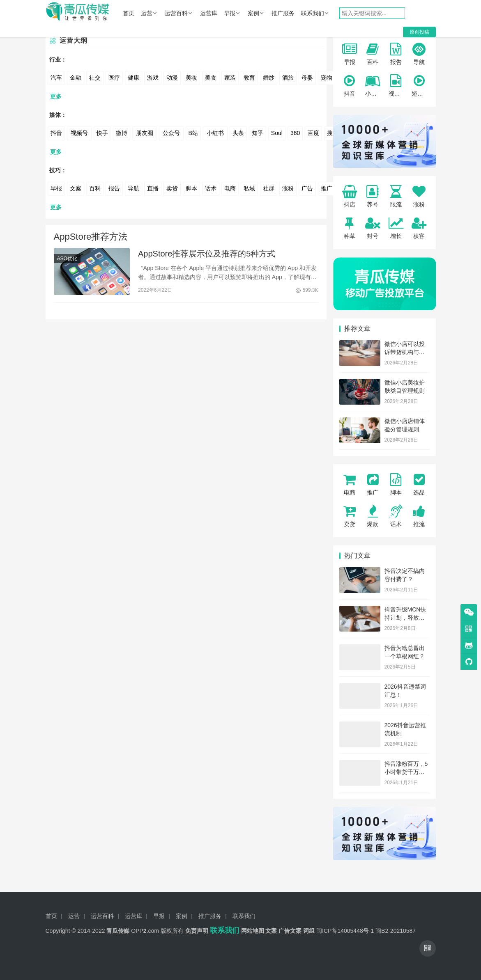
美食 (211, 78)
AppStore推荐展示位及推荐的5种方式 (207, 254)
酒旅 (288, 78)
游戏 (153, 78)
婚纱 (269, 78)
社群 (269, 188)
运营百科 (176, 13)
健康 (133, 78)
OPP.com (145, 931)
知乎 (258, 133)
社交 (95, 78)
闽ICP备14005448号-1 (345, 931)
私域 (249, 188)
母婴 (307, 78)
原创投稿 (419, 32)
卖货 (172, 188)
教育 (249, 78)
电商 (230, 188)
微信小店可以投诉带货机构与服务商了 (405, 352)
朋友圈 (145, 133)
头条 (238, 133)
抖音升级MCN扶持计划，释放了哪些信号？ (405, 617)
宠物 (327, 78)
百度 (313, 133)
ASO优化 (67, 259)
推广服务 (283, 13)
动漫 (172, 78)
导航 (133, 188)
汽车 (56, 78)
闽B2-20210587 (396, 931)
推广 (327, 188)
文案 (76, 188)
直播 (153, 188)
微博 (122, 133)
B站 (193, 133)
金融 (76, 78)
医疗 (114, 78)
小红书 (215, 133)
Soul (277, 133)
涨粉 (288, 188)
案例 (253, 13)
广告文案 (290, 931)
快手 (102, 133)
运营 (147, 13)
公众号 (171, 133)
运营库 (209, 13)
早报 (230, 13)
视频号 (79, 133)
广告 (307, 188)
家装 (230, 78)
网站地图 (253, 931)
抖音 (56, 133)
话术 (211, 188)
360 (295, 133)
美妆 (191, 78)
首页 (129, 13)
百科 (95, 188)
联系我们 (313, 13)
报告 (114, 188)
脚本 (191, 188)
